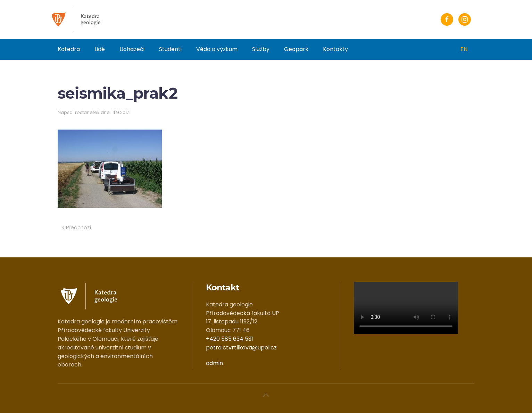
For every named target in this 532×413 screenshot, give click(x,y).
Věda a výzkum (217, 49)
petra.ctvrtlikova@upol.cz (241, 348)
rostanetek (87, 112)
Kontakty (335, 49)
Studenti (170, 49)
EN (464, 49)
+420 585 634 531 (230, 339)
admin (214, 363)
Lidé (100, 49)
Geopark (296, 49)
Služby (261, 49)
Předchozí (77, 227)
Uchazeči (132, 49)
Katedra (69, 49)
